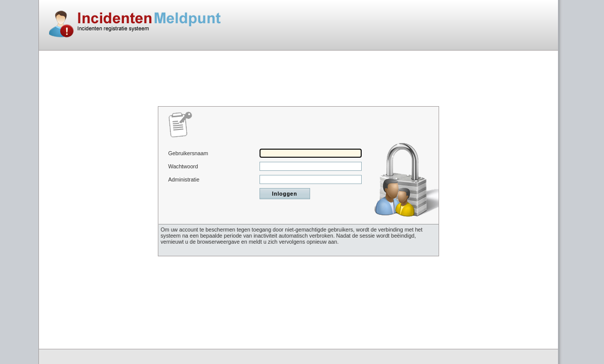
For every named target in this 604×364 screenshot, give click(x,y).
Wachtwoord (183, 166)
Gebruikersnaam (188, 153)
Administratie (184, 179)
